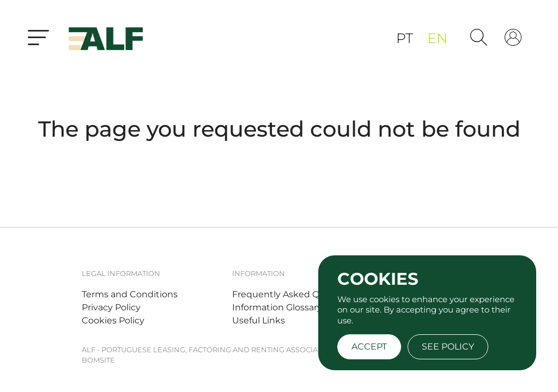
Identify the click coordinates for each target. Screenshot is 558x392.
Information (259, 273)
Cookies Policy (113, 320)
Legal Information (121, 273)
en (437, 38)
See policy (448, 347)
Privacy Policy (111, 307)
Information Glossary (277, 307)
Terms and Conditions (130, 294)
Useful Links (259, 320)
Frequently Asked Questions (295, 294)
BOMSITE (98, 360)
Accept (369, 347)
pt (406, 38)
